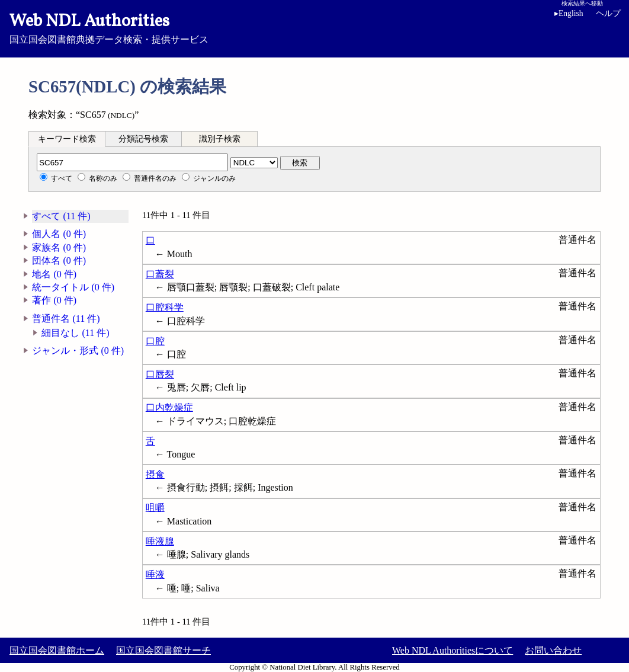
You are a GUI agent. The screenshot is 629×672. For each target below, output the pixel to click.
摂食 (155, 474)
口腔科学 (165, 307)
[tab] (67, 139)
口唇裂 (160, 374)
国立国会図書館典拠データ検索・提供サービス (314, 27)
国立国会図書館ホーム (57, 650)
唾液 (155, 575)
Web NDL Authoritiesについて (453, 650)
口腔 (155, 341)
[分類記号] (132, 162)
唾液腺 (160, 541)
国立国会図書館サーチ (163, 650)
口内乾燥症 (169, 407)
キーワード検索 (67, 139)
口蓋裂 (160, 274)
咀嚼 (155, 508)
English (569, 13)
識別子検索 (220, 139)
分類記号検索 (143, 139)
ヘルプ (608, 13)
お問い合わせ (553, 650)
